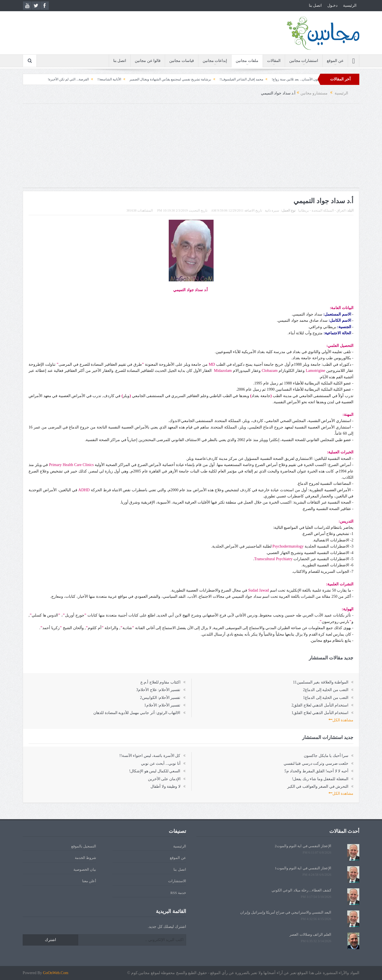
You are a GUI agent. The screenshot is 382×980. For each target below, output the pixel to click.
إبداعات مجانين (215, 61)
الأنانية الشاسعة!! (97, 79)
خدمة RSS (178, 893)
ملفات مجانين (247, 61)
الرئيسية (350, 5)
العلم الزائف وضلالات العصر (310, 934)
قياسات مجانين (182, 61)
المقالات (274, 61)
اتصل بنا (315, 5)
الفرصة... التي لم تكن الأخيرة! (56, 79)
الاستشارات (177, 881)
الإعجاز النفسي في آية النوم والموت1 (303, 868)
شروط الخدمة (85, 858)
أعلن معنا (89, 881)
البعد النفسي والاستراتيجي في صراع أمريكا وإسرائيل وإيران (286, 912)
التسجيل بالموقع (84, 846)
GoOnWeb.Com (55, 973)
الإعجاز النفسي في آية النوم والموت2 (303, 846)
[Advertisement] (191, 149)
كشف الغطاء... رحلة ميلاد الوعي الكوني (301, 890)
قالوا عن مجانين (148, 61)
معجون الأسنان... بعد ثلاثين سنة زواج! (286, 79)
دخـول (332, 5)
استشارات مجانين (304, 61)
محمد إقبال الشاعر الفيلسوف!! (230, 79)
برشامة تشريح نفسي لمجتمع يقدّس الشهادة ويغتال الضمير (158, 79)
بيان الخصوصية (85, 869)
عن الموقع (335, 61)
